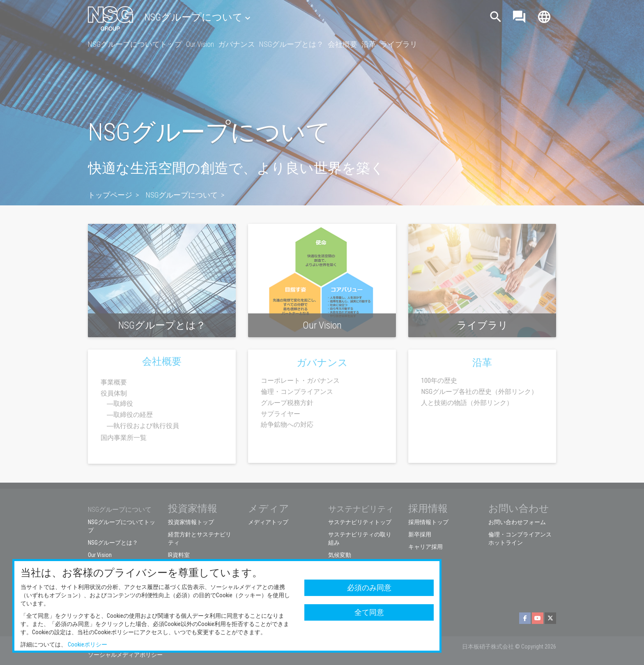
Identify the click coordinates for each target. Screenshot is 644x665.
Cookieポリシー (87, 644)
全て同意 (369, 612)
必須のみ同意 (369, 588)
